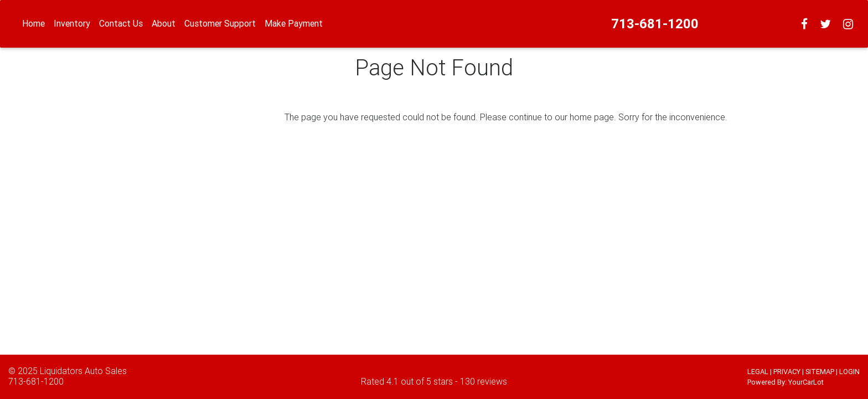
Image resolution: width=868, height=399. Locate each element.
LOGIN (849, 372)
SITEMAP (820, 372)
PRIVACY (787, 372)
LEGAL (758, 372)
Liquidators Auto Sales (83, 371)
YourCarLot (806, 382)
